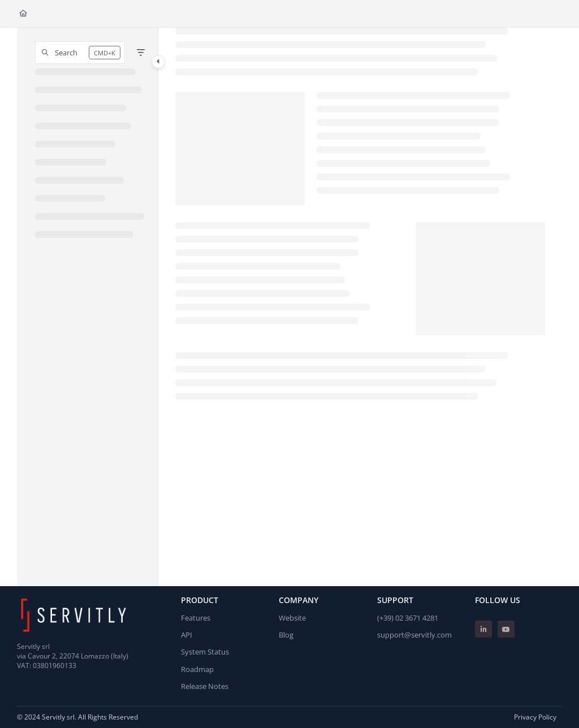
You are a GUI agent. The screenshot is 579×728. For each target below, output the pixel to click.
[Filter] (141, 53)
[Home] (23, 14)
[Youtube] (506, 629)
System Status (205, 652)
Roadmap (197, 669)
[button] (80, 53)
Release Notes (205, 686)
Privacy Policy (535, 717)
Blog (286, 635)
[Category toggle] (158, 62)
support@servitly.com (414, 635)
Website (292, 618)
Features (196, 618)
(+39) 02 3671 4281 (408, 618)
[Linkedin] (483, 629)
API (187, 635)
